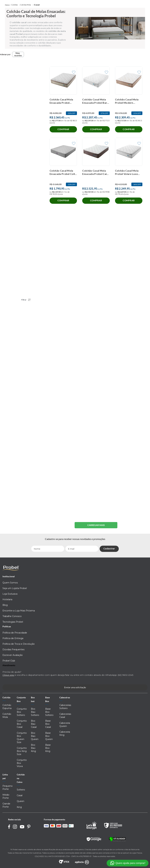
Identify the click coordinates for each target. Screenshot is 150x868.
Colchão (15, 5)
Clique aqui (8, 675)
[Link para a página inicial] (7, 5)
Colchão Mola (26, 5)
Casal (37, 5)
